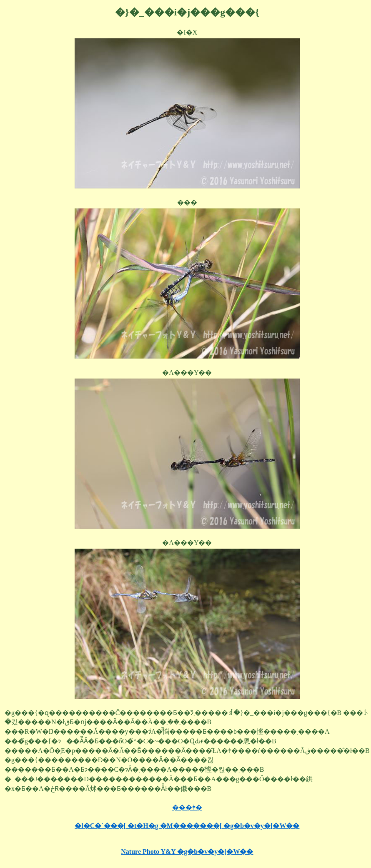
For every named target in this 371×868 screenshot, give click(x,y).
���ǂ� (187, 807)
